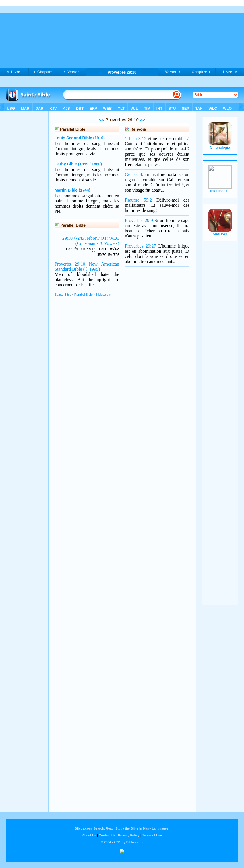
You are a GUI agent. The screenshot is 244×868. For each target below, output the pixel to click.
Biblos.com (103, 295)
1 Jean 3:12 (136, 139)
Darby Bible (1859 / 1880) (78, 164)
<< (102, 120)
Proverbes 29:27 (140, 246)
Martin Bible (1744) (72, 190)
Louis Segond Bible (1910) (80, 138)
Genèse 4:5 (135, 174)
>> (142, 120)
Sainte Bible (63, 295)
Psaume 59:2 (138, 200)
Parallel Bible (84, 295)
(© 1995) (92, 269)
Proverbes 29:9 (139, 220)
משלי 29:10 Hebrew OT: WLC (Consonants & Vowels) (91, 241)
